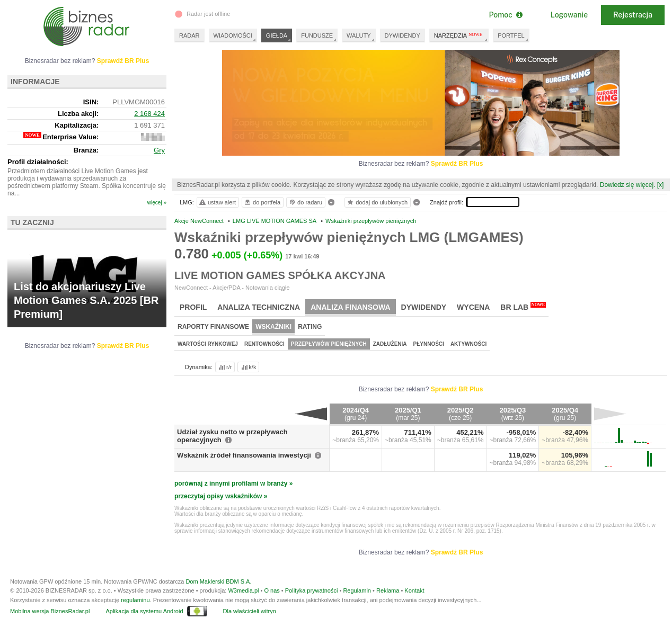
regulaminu (135, 600)
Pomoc (505, 15)
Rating (310, 327)
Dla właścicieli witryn (250, 611)
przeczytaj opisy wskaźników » (221, 496)
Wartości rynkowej (208, 344)
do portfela (262, 202)
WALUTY (359, 35)
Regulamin (357, 590)
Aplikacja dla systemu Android (144, 611)
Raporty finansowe (213, 327)
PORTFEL (511, 35)
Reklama (388, 590)
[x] (661, 185)
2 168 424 (149, 114)
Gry (159, 150)
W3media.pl (243, 590)
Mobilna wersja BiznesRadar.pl (50, 611)
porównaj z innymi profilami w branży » (233, 483)
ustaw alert (217, 202)
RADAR (189, 35)
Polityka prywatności (312, 590)
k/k (248, 367)
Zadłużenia (390, 344)
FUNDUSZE (317, 35)
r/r (224, 367)
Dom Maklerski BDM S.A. (218, 581)
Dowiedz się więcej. (628, 185)
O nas (272, 590)
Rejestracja (633, 15)
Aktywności (468, 344)
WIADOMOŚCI (233, 35)
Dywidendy (424, 307)
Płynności (429, 344)
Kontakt (414, 590)
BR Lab (523, 307)
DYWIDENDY (403, 35)
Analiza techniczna (259, 307)
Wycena (473, 307)
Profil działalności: (38, 162)
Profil (193, 307)
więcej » (157, 203)
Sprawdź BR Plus (457, 164)
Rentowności (264, 344)
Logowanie (569, 15)
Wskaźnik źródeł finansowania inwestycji (244, 455)
